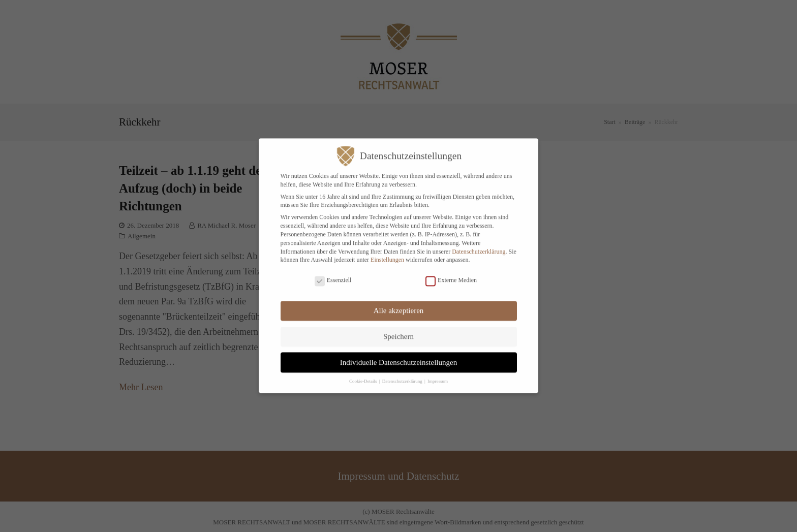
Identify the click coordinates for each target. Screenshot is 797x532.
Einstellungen (387, 254)
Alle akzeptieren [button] (399, 305)
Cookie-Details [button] (364, 375)
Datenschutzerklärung (479, 245)
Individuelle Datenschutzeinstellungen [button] (398, 356)
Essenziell (333, 274)
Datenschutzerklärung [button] (403, 375)
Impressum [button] (438, 375)
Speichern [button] (398, 331)
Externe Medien (451, 274)
